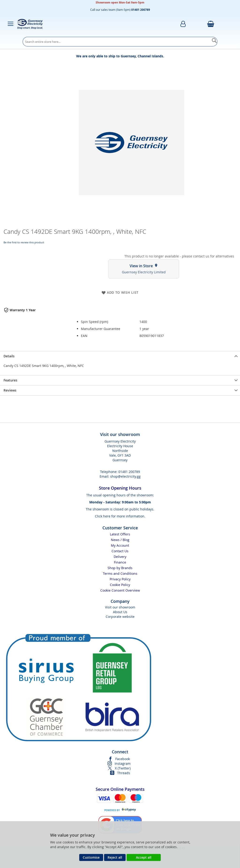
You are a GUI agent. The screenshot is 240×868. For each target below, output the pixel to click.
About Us (120, 612)
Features (10, 380)
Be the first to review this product (24, 242)
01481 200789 (129, 472)
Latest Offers (120, 534)
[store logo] (30, 24)
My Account (120, 545)
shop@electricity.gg (125, 476)
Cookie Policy (120, 585)
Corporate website (120, 617)
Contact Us (120, 551)
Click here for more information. (120, 516)
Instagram (123, 764)
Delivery (120, 557)
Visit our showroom (120, 607)
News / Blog (120, 540)
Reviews (10, 390)
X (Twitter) (123, 768)
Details (9, 356)
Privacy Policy (120, 579)
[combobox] (120, 42)
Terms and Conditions (120, 573)
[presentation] (120, 356)
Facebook (123, 759)
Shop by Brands (120, 568)
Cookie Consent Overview (120, 590)
